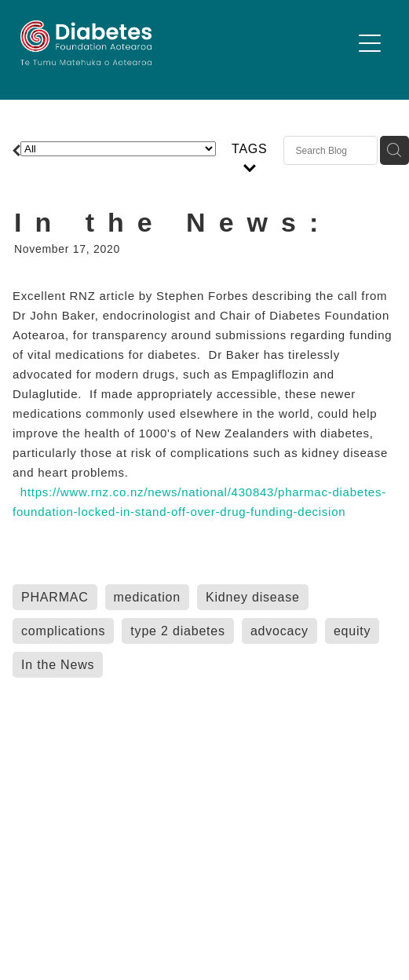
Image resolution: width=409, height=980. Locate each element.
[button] (370, 43)
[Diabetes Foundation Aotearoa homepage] (186, 43)
